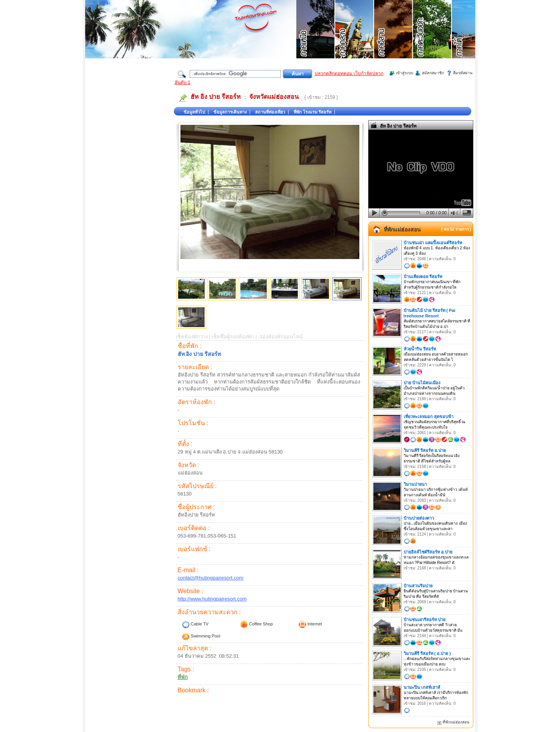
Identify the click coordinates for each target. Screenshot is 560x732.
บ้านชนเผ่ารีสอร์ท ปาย (424, 620)
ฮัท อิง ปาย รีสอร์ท (216, 97)
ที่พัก (183, 677)
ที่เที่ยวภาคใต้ (471, 39)
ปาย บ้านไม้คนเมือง (422, 383)
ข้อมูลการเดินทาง (230, 112)
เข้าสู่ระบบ (404, 73)
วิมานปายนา (415, 484)
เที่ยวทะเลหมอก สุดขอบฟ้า (429, 417)
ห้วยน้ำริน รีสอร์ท (420, 349)
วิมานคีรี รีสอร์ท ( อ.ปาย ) (427, 653)
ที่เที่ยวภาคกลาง (355, 39)
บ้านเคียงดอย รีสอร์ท (423, 277)
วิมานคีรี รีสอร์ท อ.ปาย (425, 450)
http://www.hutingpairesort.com (212, 599)
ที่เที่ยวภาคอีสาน (394, 39)
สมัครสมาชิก (433, 73)
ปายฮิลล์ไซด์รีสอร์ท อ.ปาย (428, 552)
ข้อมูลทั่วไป (194, 112)
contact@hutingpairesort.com (211, 578)
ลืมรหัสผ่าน (463, 73)
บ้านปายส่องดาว (419, 518)
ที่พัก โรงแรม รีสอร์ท (312, 112)
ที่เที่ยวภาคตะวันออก (432, 39)
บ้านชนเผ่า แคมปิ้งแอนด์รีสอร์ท (433, 243)
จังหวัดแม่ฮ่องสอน (274, 97)
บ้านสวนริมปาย (418, 586)
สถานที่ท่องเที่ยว (270, 112)
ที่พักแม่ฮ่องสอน (402, 229)
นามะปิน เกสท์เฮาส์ (422, 687)
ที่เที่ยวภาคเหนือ (316, 39)
